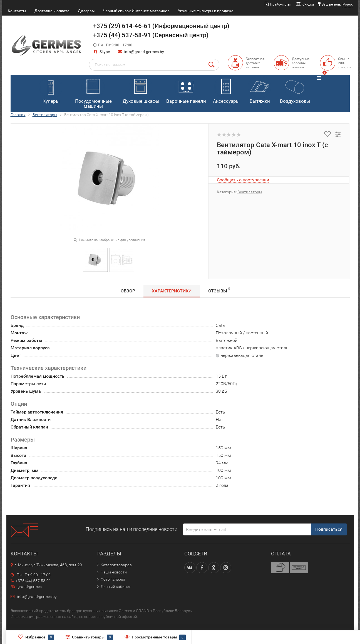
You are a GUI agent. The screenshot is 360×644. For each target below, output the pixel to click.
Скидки (308, 4)
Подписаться (329, 529)
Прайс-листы (280, 4)
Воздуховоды (295, 90)
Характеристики (172, 291)
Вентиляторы (45, 115)
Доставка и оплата (52, 11)
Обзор (128, 291)
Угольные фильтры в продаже (206, 11)
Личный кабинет (116, 587)
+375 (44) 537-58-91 (31, 581)
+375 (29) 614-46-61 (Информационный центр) (161, 26)
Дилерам (86, 11)
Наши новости (114, 572)
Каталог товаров (116, 565)
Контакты (17, 11)
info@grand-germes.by (144, 52)
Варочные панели (186, 90)
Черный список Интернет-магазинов (136, 11)
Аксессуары (226, 90)
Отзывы (219, 290)
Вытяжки (260, 90)
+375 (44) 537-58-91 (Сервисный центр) (151, 35)
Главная (18, 115)
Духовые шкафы (141, 90)
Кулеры (51, 90)
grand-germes (26, 587)
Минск (347, 4)
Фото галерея (113, 579)
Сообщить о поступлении (243, 180)
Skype (101, 52)
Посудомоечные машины (93, 92)
